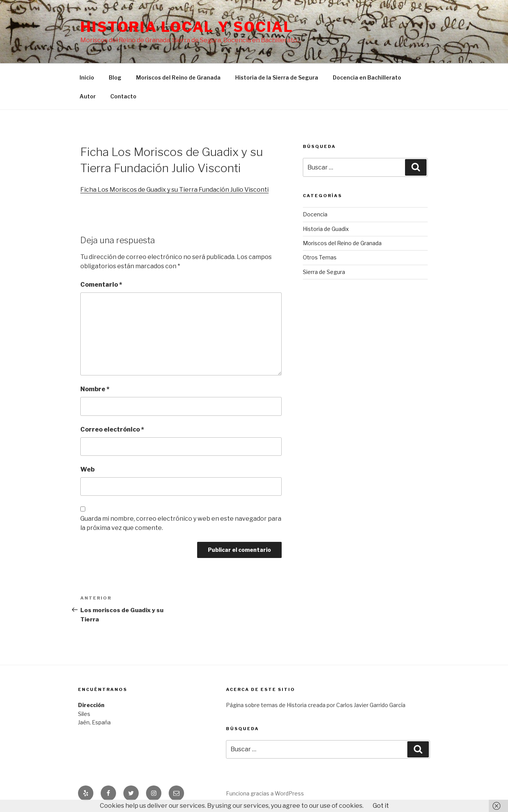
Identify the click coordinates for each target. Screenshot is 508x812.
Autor (88, 96)
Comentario (101, 285)
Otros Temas (320, 257)
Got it (381, 806)
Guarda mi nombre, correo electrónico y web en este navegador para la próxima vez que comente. (181, 523)
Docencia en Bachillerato (367, 77)
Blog (115, 77)
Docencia (315, 214)
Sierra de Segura (324, 272)
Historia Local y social (187, 27)
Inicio (87, 77)
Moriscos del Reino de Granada (178, 77)
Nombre (95, 389)
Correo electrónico (112, 429)
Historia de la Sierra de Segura (277, 77)
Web (87, 469)
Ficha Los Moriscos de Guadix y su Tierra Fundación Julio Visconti (174, 190)
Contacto (123, 96)
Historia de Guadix (326, 229)
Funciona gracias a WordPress (265, 793)
